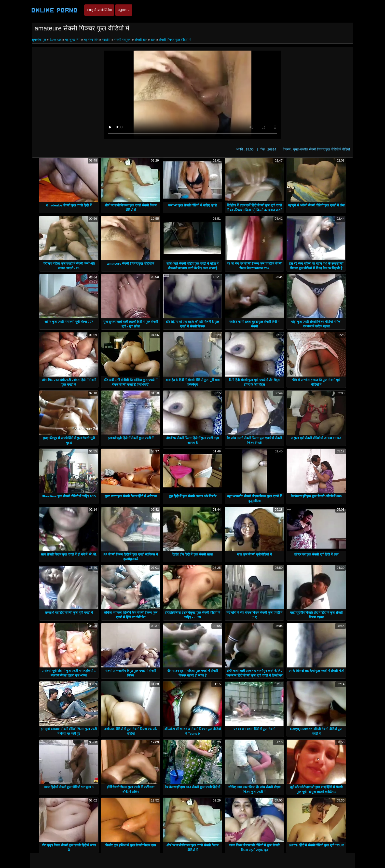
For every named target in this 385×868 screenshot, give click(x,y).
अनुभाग (124, 10)
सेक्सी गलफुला (123, 40)
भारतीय (106, 40)
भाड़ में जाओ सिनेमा (99, 10)
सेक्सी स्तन (141, 40)
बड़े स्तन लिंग (91, 40)
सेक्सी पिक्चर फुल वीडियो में (175, 40)
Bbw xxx (55, 40)
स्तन (153, 40)
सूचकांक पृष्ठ (39, 40)
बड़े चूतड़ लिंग (73, 40)
